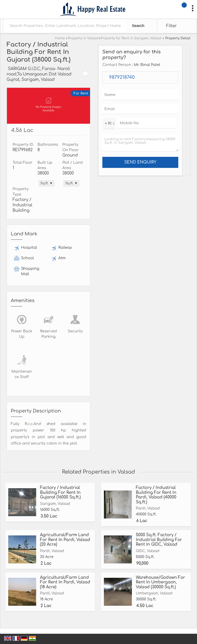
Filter (171, 26)
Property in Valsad (83, 38)
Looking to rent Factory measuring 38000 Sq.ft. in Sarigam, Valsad (140, 143)
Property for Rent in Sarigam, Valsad (131, 38)
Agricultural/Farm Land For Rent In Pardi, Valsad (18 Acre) (65, 582)
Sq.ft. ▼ (47, 183)
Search (138, 26)
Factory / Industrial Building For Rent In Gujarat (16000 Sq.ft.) (60, 492)
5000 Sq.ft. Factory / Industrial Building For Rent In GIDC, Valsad (159, 540)
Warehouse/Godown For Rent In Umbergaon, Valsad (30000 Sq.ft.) (160, 582)
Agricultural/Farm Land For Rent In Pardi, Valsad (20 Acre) (65, 540)
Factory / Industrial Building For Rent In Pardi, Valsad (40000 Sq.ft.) (156, 495)
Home (60, 38)
